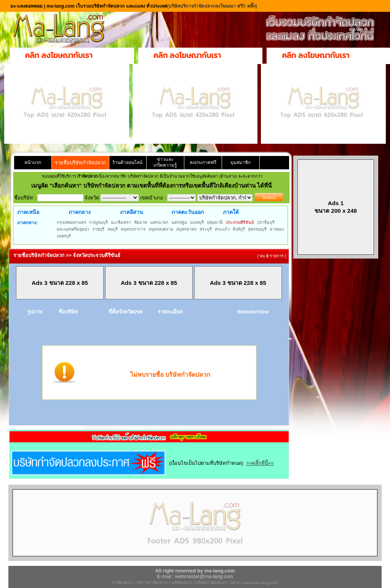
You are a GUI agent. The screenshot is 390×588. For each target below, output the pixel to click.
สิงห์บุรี (239, 229)
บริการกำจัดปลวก (152, 583)
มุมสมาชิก (241, 162)
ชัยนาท (141, 222)
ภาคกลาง (80, 212)
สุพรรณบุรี (257, 229)
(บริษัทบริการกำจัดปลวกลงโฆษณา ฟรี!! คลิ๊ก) (212, 6)
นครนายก (159, 222)
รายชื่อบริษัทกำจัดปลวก (80, 163)
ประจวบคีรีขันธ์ (240, 222)
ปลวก (235, 583)
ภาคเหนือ (28, 212)
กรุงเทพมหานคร (71, 222)
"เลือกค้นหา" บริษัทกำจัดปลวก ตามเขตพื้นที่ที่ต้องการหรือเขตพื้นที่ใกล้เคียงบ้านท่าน (153, 186)
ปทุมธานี (215, 222)
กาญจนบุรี (98, 222)
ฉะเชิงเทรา (121, 222)
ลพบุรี (113, 229)
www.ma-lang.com (261, 583)
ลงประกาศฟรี (203, 162)
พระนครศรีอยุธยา (73, 229)
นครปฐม (179, 222)
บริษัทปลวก (182, 583)
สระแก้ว (222, 229)
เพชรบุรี (64, 236)
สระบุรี (206, 229)
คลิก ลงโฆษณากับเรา (59, 55)
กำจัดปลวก (122, 583)
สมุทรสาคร (186, 229)
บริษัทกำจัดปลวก (211, 583)
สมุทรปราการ (133, 229)
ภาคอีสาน (132, 212)
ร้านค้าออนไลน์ (127, 162)
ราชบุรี (98, 229)
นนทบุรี (197, 222)
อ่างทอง (277, 229)
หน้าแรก (33, 162)
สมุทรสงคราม (161, 229)
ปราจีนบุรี (266, 222)
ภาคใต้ (231, 212)
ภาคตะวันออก (188, 212)
